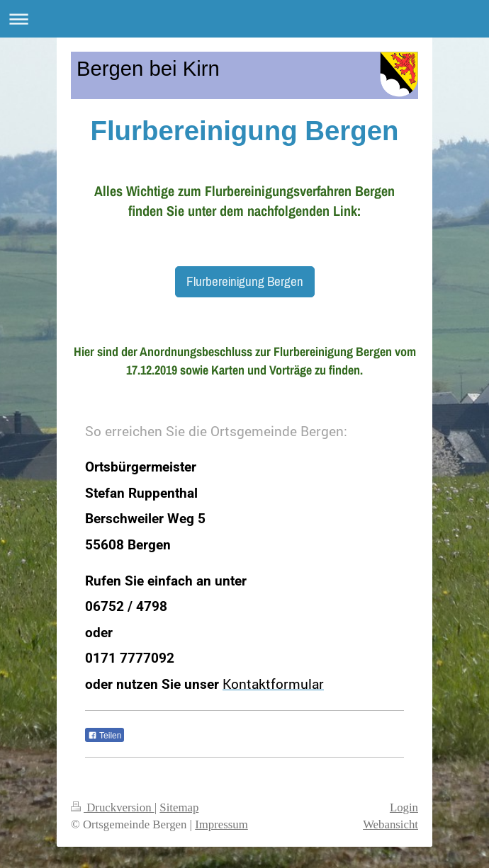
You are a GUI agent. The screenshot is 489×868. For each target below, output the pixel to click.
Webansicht (390, 824)
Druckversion (113, 807)
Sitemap (179, 807)
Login (404, 807)
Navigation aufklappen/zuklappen (244, 19)
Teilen (105, 736)
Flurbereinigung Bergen (245, 281)
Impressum (221, 824)
